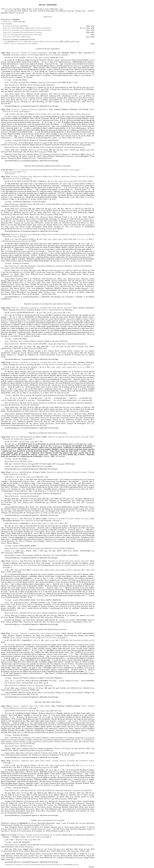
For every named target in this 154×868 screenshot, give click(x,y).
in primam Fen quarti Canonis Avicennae (22, 34)
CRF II (67, 209)
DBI (56, 341)
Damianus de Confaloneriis (13, 439)
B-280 (25, 89)
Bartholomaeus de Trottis (84, 565)
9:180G (70, 239)
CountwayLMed (49, 693)
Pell (2, 89)
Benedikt (11, 285)
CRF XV (78, 209)
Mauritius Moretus (20, 708)
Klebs (14, 87)
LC (93, 423)
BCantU (79, 221)
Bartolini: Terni (75, 795)
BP (34, 281)
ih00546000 (90, 502)
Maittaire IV (20, 172)
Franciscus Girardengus (28, 565)
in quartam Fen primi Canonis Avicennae (22, 32)
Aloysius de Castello (62, 565)
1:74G (49, 239)
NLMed (37, 94)
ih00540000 (48, 214)
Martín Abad (42, 213)
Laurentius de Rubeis (86, 176)
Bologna (15, 55)
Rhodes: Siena (31, 551)
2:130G (54, 239)
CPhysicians (70, 156)
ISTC (28, 91)
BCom (34, 283)
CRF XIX (88, 209)
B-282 (92, 499)
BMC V (33, 272)
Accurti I (8, 551)
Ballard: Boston (52, 211)
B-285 (21, 272)
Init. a (57, 523)
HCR (6, 346)
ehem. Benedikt (6, 420)
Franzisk (49, 229)
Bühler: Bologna (27, 87)
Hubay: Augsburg (71, 272)
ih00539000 (42, 152)
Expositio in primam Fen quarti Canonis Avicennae (40, 633)
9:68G (63, 570)
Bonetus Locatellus (84, 234)
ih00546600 (49, 617)
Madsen (83, 150)
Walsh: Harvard (30, 214)
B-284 (16, 211)
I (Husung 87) (85, 114)
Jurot (31, 213)
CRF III (85, 270)
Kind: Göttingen (50, 501)
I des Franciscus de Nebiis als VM (81, 640)
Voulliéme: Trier (69, 502)
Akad (12, 227)
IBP (71, 87)
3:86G (47, 640)
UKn (24, 154)
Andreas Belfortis (55, 310)
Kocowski (66, 89)
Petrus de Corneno (34, 837)
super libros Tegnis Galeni (17, 37)
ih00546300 (9, 553)
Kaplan (78, 407)
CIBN (30, 89)
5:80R (65, 239)
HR (6, 748)
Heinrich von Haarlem (52, 55)
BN (21, 100)
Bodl (30, 858)
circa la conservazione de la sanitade (20, 44)
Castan (75, 211)
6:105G (60, 313)
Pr (39, 89)
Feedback (91, 867)
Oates (54, 213)
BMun (51, 217)
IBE (50, 150)
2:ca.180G (46, 57)
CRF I (79, 793)
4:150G (52, 640)
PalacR (30, 156)
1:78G (48, 114)
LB (61, 102)
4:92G (59, 239)
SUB (39, 509)
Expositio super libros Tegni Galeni (35, 706)
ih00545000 (74, 411)
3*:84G (44, 523)
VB (10, 89)
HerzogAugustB (27, 425)
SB (77, 98)
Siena (23, 521)
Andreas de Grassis (14, 179)
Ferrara (72, 170)
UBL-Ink (26, 152)
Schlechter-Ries (40, 502)
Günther (72, 150)
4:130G (57, 570)
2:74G (30, 840)
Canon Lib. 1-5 (8, 21)
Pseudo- (16, 835)
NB (46, 102)
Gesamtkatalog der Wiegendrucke (14, 865)
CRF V (88, 748)
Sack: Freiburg (14, 152)
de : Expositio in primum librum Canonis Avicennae (33, 41)
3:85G (52, 570)
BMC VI (48, 89)
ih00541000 (9, 276)
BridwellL (10, 856)
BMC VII (39, 464)
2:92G (33, 477)
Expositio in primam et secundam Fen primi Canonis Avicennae (46, 308)
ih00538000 (34, 91)
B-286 (17, 795)
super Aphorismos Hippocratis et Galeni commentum (27, 28)
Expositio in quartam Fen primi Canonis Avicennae (68, 437)
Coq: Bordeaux (87, 211)
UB (72, 96)
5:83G (54, 313)
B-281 (31, 409)
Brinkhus (26, 501)
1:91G (40, 57)
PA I (11, 172)
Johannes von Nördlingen (30, 55)
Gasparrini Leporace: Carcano (49, 748)
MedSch (91, 98)
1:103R (32, 442)
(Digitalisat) (44, 85)
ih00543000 (63, 799)
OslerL (57, 286)
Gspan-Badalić (60, 87)
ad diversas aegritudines (15, 26)
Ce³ (48, 87)
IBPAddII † (46, 346)
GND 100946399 (7, 9)
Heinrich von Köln (33, 521)
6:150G (42, 711)
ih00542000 (39, 750)
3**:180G (51, 523)
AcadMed (89, 225)
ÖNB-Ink (77, 89)
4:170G (49, 313)
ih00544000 (32, 348)
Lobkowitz (5, 288)
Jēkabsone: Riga (20, 213)
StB (93, 511)
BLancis (4, 158)
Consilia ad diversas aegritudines (34, 53)
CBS (21, 407)
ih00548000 (75, 851)
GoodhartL (29, 753)
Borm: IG (65, 211)
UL (70, 154)
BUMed (12, 809)
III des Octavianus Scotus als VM (19, 241)
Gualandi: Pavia (27, 150)
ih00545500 (60, 464)
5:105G (71, 181)
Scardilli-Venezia (51, 274)
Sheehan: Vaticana (14, 91)
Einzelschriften (7, 24)
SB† (23, 94)
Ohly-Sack (8, 502)
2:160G (46, 570)
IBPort (38, 209)
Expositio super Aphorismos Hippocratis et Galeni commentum (45, 170)
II (87, 181)
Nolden (78, 501)
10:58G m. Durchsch (73, 570)
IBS (78, 87)
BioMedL (39, 98)
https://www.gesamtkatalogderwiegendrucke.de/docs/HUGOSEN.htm (43, 865)
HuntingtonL (50, 423)
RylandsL (56, 856)
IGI (84, 87)
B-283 (67, 615)
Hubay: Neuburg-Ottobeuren (11, 411)
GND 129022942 (51, 82)
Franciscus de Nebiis (11, 111)
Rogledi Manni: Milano (32, 849)
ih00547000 (25, 690)
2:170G (53, 114)
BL (24, 98)
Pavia (92, 109)
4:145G (65, 181)
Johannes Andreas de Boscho (27, 638)
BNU (70, 622)
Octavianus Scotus (10, 236)
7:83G (47, 711)
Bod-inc (38, 211)
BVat (70, 94)
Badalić (41, 87)
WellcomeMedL (46, 420)
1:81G (28, 477)
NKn (42, 809)
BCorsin (17, 102)
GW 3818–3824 (47, 825)
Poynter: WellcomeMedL (82, 551)
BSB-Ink (19, 89)
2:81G (60, 181)
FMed (25, 856)
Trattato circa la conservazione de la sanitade (44, 835)
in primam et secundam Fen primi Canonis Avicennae (27, 30)
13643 (82, 143)
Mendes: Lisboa (80, 797)
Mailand (23, 837)
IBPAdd (40, 793)
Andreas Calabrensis (11, 474)
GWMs (41, 91)
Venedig (73, 234)
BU (60, 154)
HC (6, 87)
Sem (2, 809)
